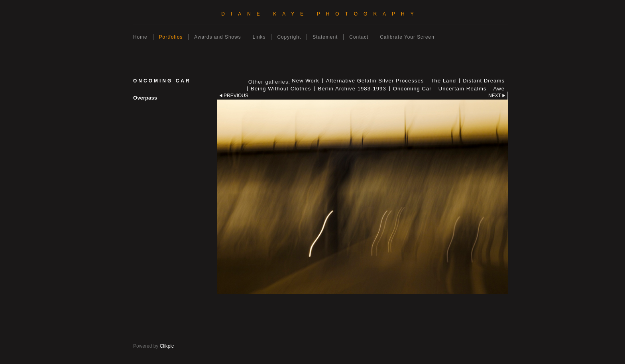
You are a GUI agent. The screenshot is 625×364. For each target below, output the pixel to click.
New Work (306, 81)
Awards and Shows (217, 37)
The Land (443, 81)
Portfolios (171, 37)
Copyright (289, 37)
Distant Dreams (484, 81)
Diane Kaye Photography (320, 14)
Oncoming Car (412, 89)
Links (259, 37)
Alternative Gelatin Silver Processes (375, 81)
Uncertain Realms (463, 89)
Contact (359, 37)
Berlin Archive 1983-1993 (352, 89)
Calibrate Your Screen (407, 37)
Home (140, 37)
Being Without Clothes (281, 89)
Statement (325, 37)
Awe (499, 89)
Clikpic (167, 346)
